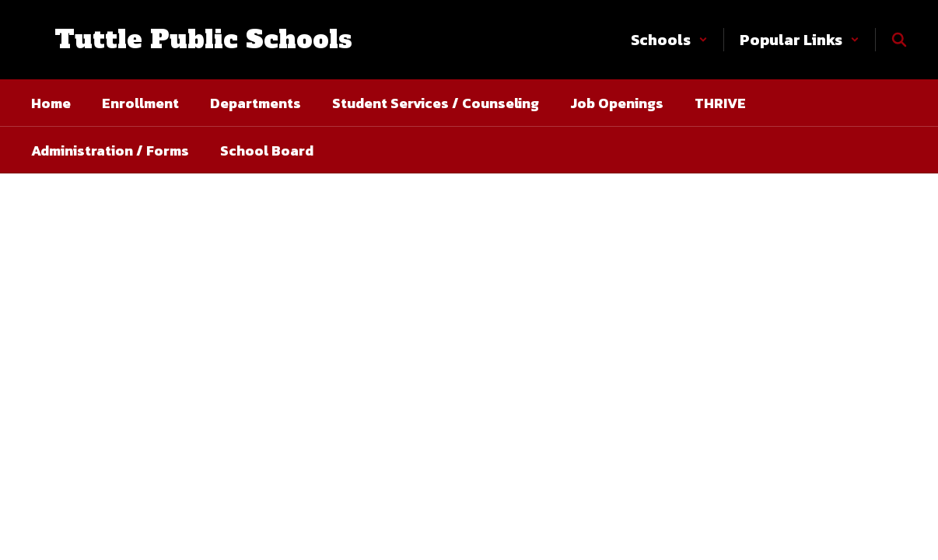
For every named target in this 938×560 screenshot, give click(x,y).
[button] (669, 40)
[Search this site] (899, 40)
